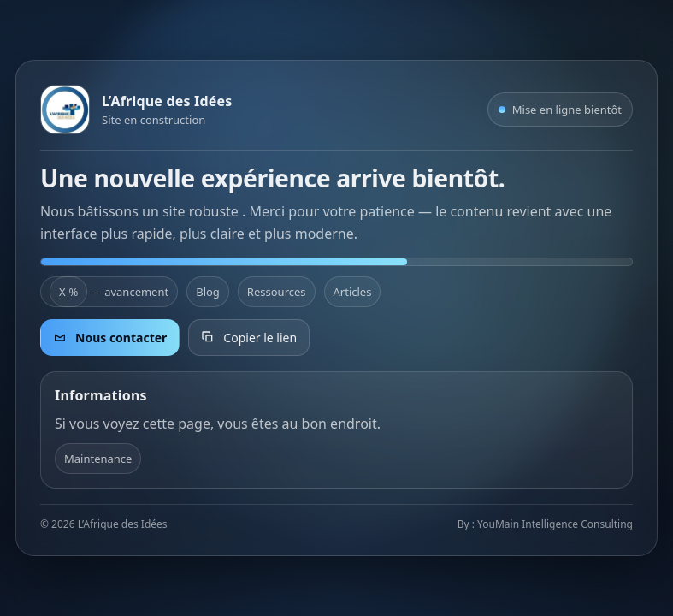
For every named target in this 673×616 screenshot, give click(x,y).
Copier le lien (249, 338)
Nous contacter (110, 338)
